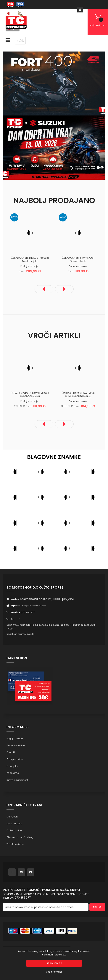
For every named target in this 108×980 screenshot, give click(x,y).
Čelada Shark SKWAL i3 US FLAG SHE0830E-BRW (78, 395)
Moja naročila (14, 824)
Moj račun (12, 817)
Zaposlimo (13, 773)
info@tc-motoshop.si (34, 606)
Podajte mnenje (29, 266)
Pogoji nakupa (15, 739)
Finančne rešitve (16, 745)
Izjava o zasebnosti (17, 780)
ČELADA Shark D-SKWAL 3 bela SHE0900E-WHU (30, 395)
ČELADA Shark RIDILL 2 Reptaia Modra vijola (30, 260)
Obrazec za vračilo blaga (21, 837)
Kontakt (11, 752)
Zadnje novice (15, 759)
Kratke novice (14, 830)
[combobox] (20, 41)
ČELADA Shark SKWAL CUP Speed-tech (78, 260)
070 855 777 (28, 612)
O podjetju (12, 766)
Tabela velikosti (15, 844)
